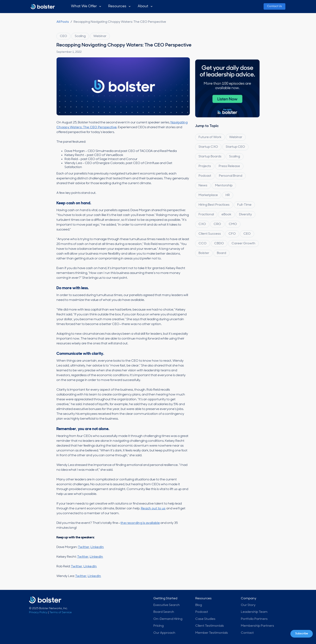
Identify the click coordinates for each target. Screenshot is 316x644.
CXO (202, 224)
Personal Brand (231, 176)
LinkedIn (97, 547)
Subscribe (302, 634)
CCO (203, 244)
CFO (232, 234)
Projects (205, 166)
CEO (63, 36)
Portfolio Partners (254, 619)
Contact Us (274, 6)
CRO (217, 224)
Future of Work (210, 137)
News (203, 186)
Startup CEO (235, 147)
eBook (226, 215)
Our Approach (164, 633)
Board (221, 253)
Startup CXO (208, 147)
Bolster (204, 253)
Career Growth (243, 244)
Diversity (245, 215)
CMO (233, 224)
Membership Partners (257, 626)
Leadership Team (254, 612)
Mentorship (224, 186)
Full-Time (244, 205)
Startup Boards (210, 157)
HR (228, 195)
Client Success (210, 234)
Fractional (206, 215)
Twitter (84, 547)
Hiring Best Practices (214, 205)
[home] (43, 7)
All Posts (63, 22)
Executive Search (167, 605)
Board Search (164, 612)
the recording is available (140, 523)
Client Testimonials (210, 626)
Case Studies (205, 619)
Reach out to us (153, 509)
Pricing (159, 626)
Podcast (205, 176)
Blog (199, 605)
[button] (86, 6)
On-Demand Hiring (168, 619)
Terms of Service (61, 613)
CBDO (219, 244)
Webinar (100, 36)
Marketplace (208, 195)
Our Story (248, 605)
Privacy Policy (38, 613)
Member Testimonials (212, 633)
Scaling (80, 36)
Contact (247, 633)
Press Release (229, 166)
